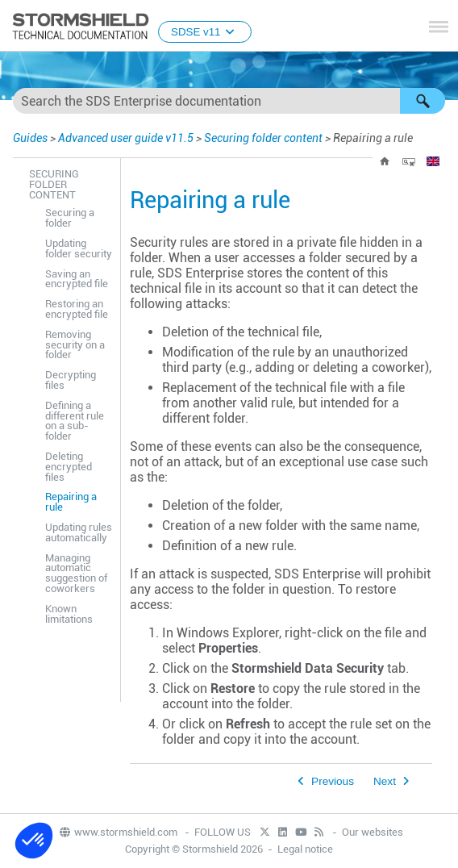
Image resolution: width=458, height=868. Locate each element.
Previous (333, 781)
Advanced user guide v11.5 (126, 138)
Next (385, 781)
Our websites (373, 832)
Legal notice (305, 849)
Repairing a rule (71, 502)
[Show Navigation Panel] (439, 27)
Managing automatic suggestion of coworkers (76, 573)
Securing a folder (70, 218)
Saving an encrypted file (77, 279)
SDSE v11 (205, 32)
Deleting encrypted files (69, 467)
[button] (423, 101)
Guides (30, 138)
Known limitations (69, 614)
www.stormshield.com (118, 832)
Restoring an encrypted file (77, 309)
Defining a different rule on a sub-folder (75, 421)
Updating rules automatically (79, 532)
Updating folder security (79, 248)
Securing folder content (263, 138)
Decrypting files (71, 380)
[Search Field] (229, 101)
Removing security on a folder (75, 345)
